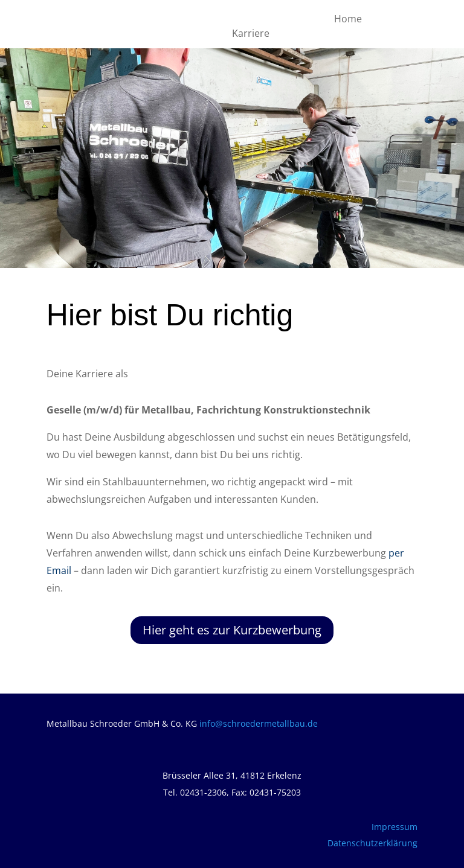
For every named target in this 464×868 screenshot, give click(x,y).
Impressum (395, 827)
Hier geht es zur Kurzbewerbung (232, 630)
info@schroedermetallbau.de (259, 723)
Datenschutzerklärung (372, 843)
